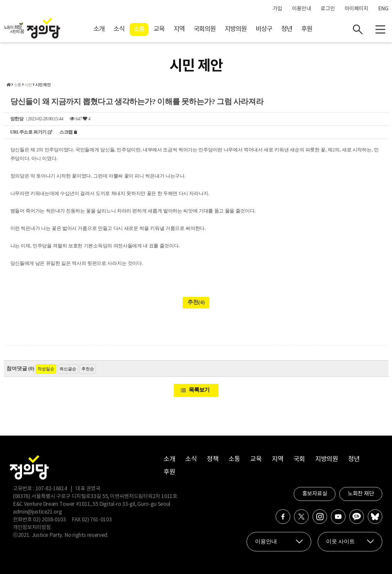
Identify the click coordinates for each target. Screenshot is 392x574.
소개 (99, 29)
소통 (139, 29)
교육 (159, 29)
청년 (287, 29)
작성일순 (46, 369)
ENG (383, 9)
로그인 (328, 9)
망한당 (17, 119)
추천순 (88, 369)
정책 (212, 459)
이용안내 (302, 9)
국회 (299, 459)
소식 (119, 29)
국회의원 (205, 29)
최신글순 (68, 369)
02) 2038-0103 (49, 520)
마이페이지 (356, 9)
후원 (307, 29)
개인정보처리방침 (32, 527)
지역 (179, 29)
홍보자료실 (315, 494)
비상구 (264, 29)
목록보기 (199, 390)
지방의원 (236, 29)
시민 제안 (43, 85)
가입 (277, 9)
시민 (28, 85)
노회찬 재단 (361, 494)
